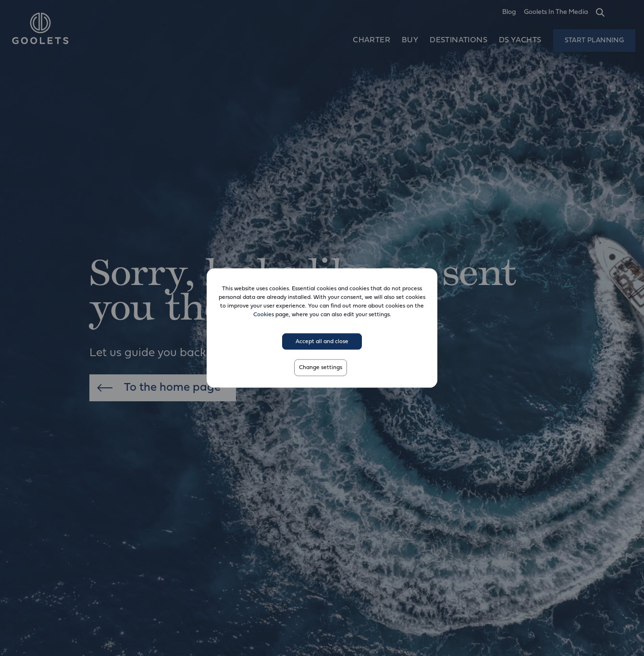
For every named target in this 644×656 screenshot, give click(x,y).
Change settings (321, 368)
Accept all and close (322, 341)
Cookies (264, 314)
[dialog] (322, 328)
